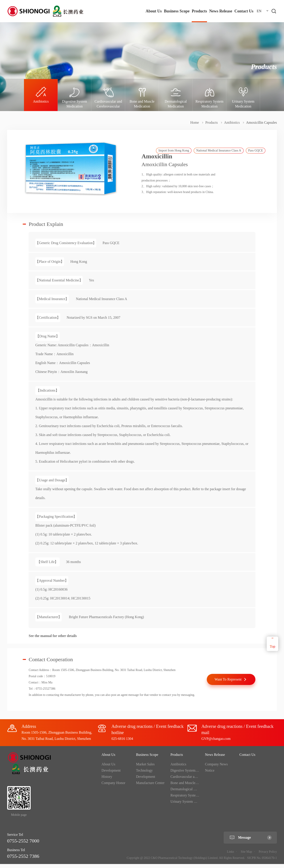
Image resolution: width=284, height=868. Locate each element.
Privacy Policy (268, 856)
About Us (154, 11)
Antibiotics (232, 122)
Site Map (246, 856)
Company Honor (113, 787)
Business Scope (177, 11)
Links (231, 856)
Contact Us (244, 11)
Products (199, 11)
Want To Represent (228, 683)
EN (259, 11)
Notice (210, 775)
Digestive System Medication (191, 775)
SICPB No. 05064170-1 (262, 862)
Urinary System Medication (190, 806)
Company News (216, 768)
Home (194, 122)
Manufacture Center (150, 787)
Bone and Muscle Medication (191, 787)
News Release (221, 11)
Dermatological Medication (190, 793)
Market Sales (145, 768)
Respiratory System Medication (193, 799)
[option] (41, 95)
